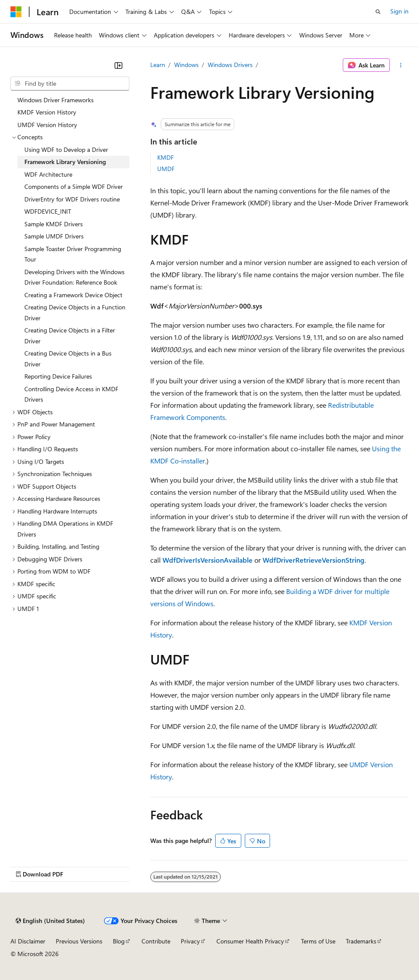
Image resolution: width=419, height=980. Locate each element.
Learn (158, 65)
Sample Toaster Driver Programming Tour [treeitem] (73, 254)
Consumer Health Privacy (250, 941)
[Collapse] (118, 65)
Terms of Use (318, 941)
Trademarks (361, 941)
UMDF (166, 169)
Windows (186, 65)
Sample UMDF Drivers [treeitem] (54, 236)
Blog (119, 941)
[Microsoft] (16, 12)
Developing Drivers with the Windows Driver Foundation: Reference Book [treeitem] (74, 277)
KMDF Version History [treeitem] (47, 112)
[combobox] (70, 84)
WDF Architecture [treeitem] (48, 174)
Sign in (399, 11)
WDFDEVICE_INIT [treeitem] (48, 211)
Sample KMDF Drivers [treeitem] (54, 224)
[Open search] (378, 12)
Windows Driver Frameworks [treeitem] (56, 100)
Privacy (190, 941)
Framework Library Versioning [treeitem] (65, 162)
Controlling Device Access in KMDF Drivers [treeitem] (71, 394)
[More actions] (401, 65)
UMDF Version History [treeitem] (47, 125)
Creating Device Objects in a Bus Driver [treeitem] (68, 359)
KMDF (166, 157)
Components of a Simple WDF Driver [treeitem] (74, 186)
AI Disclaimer (28, 941)
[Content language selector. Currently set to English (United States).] (50, 921)
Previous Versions (79, 941)
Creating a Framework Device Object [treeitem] (73, 295)
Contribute (156, 941)
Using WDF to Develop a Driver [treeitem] (66, 149)
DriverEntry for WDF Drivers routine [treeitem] (72, 199)
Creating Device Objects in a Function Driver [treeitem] (75, 312)
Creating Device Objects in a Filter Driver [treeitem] (70, 336)
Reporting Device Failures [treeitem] (58, 376)
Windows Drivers (230, 65)
